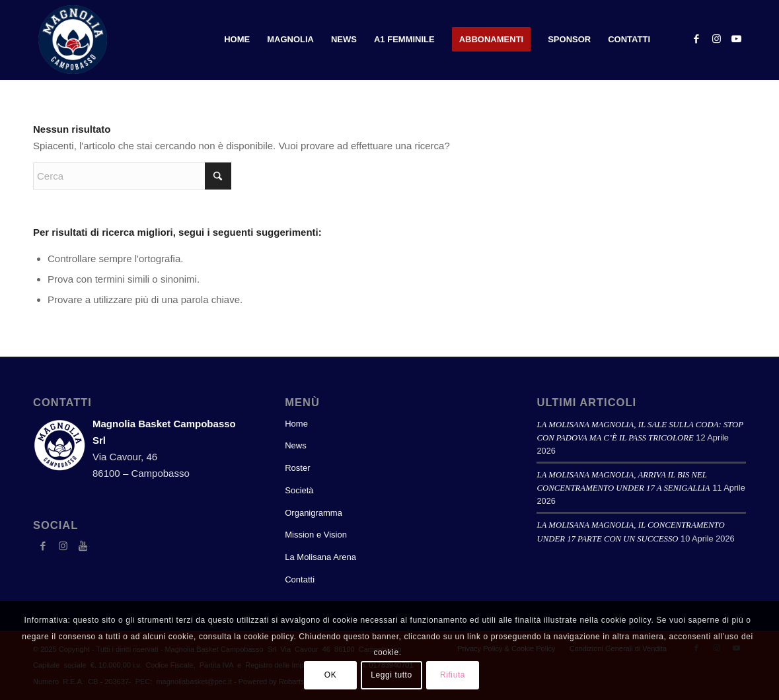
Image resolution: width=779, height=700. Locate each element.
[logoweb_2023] (73, 40)
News (296, 445)
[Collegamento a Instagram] (716, 39)
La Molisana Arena (320, 557)
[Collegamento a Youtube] (736, 39)
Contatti (300, 579)
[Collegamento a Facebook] (696, 39)
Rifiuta (453, 675)
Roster (297, 468)
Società (299, 490)
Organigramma (314, 513)
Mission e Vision (316, 535)
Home (296, 424)
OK (331, 675)
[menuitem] (237, 40)
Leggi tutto (391, 675)
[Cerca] (132, 176)
